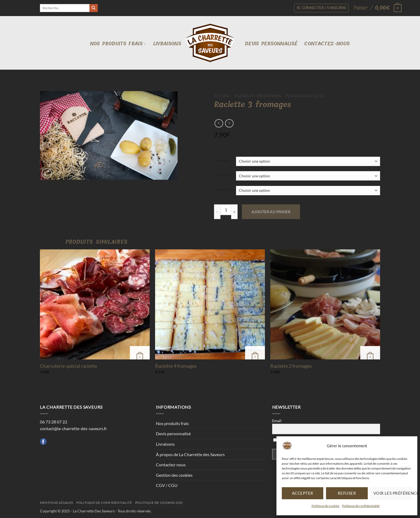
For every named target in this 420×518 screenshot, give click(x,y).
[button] (376, 8)
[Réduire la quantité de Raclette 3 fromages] (217, 212)
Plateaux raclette (305, 96)
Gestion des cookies (174, 475)
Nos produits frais (118, 44)
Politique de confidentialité (361, 506)
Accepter (303, 493)
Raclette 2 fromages (291, 366)
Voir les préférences (393, 493)
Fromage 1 (222, 161)
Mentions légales (57, 503)
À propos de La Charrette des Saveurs (190, 454)
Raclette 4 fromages (176, 366)
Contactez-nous (327, 44)
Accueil (222, 96)
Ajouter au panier (271, 212)
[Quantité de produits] (226, 210)
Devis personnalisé (271, 44)
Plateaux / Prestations (258, 96)
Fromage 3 (222, 190)
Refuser (347, 493)
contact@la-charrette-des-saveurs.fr (73, 428)
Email (277, 421)
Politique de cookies (325, 506)
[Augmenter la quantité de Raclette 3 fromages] (234, 212)
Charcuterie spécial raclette (69, 366)
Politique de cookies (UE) (159, 503)
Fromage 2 (222, 175)
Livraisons (167, 44)
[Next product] (219, 123)
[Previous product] (229, 123)
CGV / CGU (167, 485)
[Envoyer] (93, 8)
